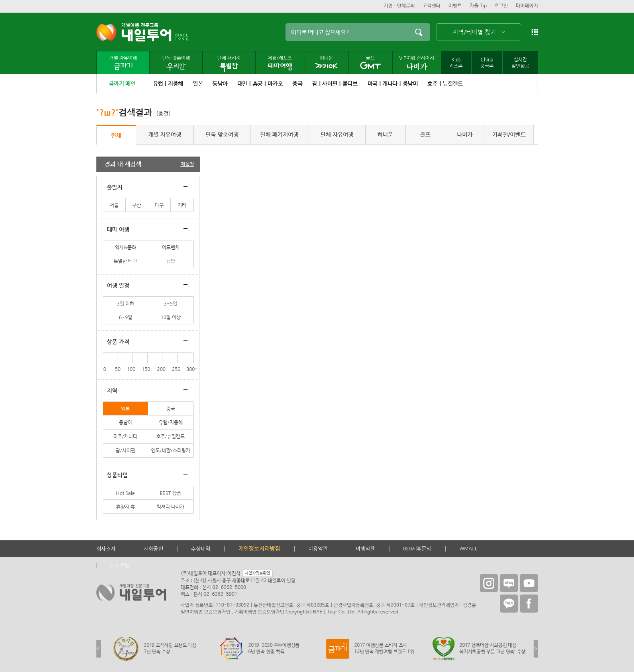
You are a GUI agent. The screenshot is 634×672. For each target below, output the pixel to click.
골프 (425, 134)
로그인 (501, 6)
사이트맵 (120, 566)
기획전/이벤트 (509, 134)
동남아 (125, 422)
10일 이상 (171, 317)
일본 (125, 409)
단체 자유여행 (337, 134)
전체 (116, 135)
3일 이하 (125, 303)
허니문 (385, 134)
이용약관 (318, 549)
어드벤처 (171, 247)
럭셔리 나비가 (170, 507)
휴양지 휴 (125, 507)
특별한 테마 (125, 261)
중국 (171, 409)
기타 (182, 205)
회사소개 (106, 549)
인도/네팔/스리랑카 (171, 450)
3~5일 (170, 303)
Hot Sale (125, 493)
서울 (114, 205)
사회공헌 (153, 549)
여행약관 (365, 549)
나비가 (465, 134)
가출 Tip (478, 6)
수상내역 (201, 549)
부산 (137, 205)
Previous (99, 649)
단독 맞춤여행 (222, 134)
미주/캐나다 (125, 436)
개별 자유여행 (165, 134)
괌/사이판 (125, 450)
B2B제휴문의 (417, 549)
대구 (159, 205)
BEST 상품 (170, 493)
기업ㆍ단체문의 (399, 6)
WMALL (469, 549)
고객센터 (432, 6)
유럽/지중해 (171, 422)
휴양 (171, 261)
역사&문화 (125, 247)
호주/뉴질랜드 (170, 436)
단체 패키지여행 (279, 134)
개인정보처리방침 (259, 549)
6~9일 (125, 317)
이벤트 (455, 6)
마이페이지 (527, 6)
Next (536, 649)
